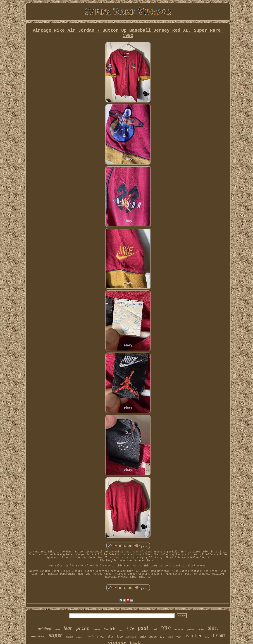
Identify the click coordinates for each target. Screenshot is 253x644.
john (207, 637)
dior (111, 637)
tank (171, 637)
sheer (101, 636)
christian (131, 637)
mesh (90, 636)
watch (110, 629)
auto (143, 636)
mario (201, 630)
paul (143, 628)
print (83, 629)
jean (68, 628)
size (130, 628)
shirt (213, 628)
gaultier (194, 635)
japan (153, 636)
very (179, 636)
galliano (191, 630)
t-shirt (219, 636)
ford (154, 629)
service (97, 629)
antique (179, 629)
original (44, 629)
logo (120, 636)
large (162, 637)
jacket (69, 637)
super (56, 635)
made (121, 630)
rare (166, 627)
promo (79, 637)
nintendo (38, 636)
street (57, 630)
